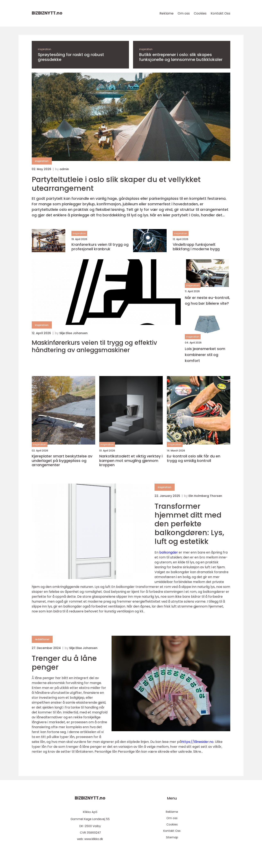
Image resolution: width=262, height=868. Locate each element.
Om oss (184, 13)
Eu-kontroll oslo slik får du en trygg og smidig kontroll (194, 458)
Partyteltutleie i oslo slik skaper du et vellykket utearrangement (116, 184)
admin (64, 169)
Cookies (200, 13)
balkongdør (169, 552)
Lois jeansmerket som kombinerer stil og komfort (205, 355)
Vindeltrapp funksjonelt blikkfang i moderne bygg (196, 247)
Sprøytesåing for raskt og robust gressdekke (71, 57)
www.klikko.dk (94, 839)
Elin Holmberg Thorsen (205, 496)
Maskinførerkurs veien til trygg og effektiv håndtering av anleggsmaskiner (94, 346)
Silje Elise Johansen (73, 333)
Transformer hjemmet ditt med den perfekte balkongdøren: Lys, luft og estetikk (189, 524)
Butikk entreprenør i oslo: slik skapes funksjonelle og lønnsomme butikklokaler (181, 57)
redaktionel (42, 639)
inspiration (45, 49)
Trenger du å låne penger (64, 663)
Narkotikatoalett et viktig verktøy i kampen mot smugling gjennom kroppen (131, 461)
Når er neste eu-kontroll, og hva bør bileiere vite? (207, 301)
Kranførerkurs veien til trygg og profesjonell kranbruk (100, 247)
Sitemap (172, 837)
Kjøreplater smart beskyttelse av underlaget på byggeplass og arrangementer (62, 461)
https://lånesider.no (197, 742)
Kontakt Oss (220, 13)
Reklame (167, 13)
